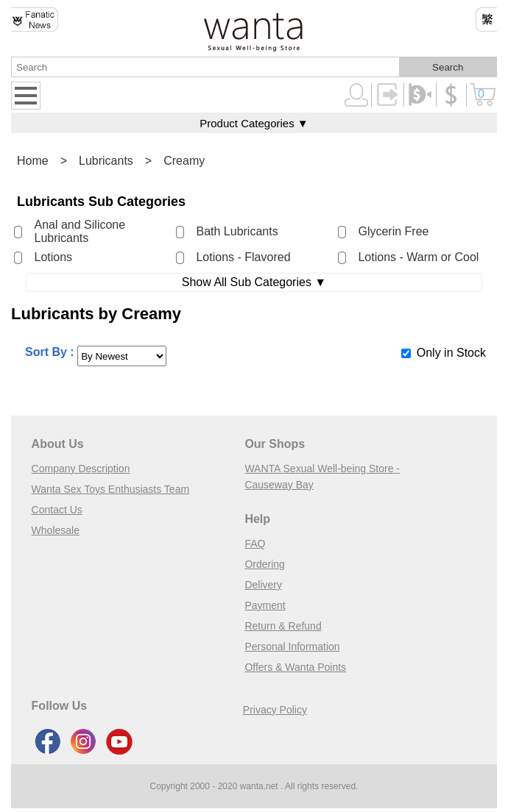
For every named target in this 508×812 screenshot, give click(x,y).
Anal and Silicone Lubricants (80, 231)
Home (33, 161)
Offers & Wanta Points (295, 667)
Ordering (264, 564)
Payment (265, 605)
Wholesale (56, 530)
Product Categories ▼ (254, 123)
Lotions (53, 257)
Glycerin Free (393, 231)
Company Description (81, 469)
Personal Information (292, 647)
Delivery (263, 585)
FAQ (255, 544)
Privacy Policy (275, 710)
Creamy (184, 161)
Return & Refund (283, 626)
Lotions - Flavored (243, 257)
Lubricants (106, 161)
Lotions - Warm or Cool (418, 257)
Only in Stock (451, 353)
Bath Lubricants (237, 231)
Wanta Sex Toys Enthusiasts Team (111, 489)
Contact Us (57, 510)
